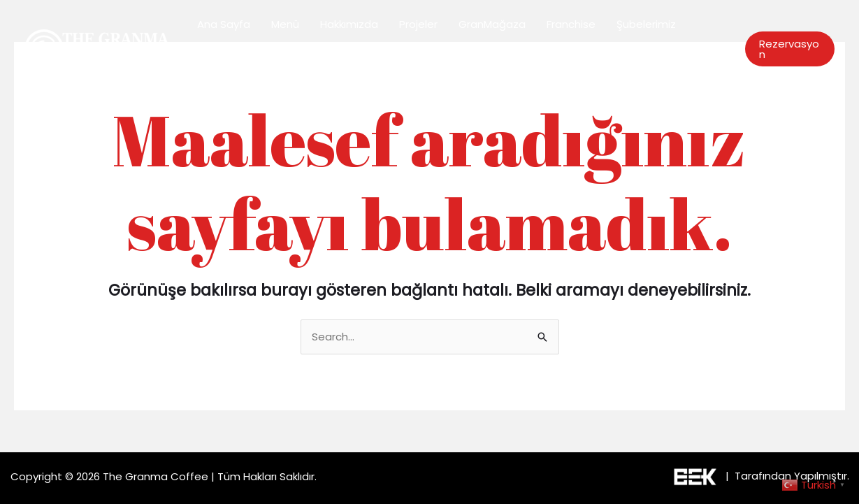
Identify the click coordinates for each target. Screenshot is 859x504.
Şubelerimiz (646, 24)
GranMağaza (492, 24)
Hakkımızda (349, 24)
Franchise (571, 24)
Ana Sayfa (224, 24)
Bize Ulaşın (224, 73)
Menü (285, 24)
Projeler (418, 24)
